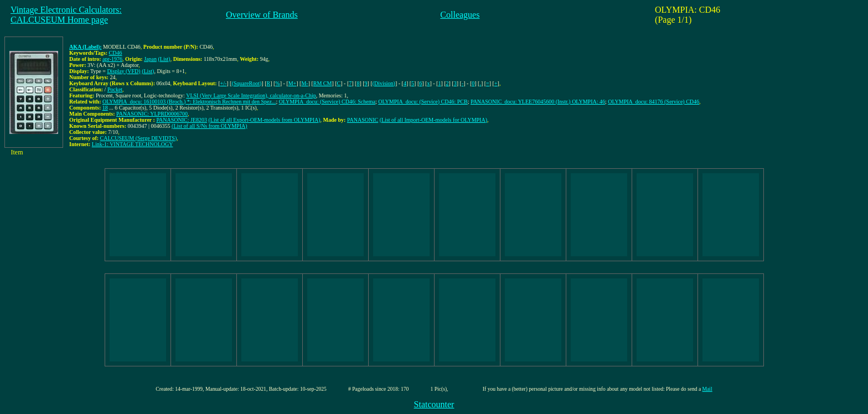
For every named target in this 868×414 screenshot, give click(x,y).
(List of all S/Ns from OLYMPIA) (210, 126)
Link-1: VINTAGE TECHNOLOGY (133, 144)
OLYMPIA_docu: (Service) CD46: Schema (327, 102)
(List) (164, 59)
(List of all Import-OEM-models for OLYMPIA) (433, 120)
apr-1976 (112, 59)
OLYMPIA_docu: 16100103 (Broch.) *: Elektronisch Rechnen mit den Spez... (189, 102)
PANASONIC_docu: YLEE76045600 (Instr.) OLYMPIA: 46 (538, 102)
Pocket (115, 89)
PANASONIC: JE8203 (182, 120)
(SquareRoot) (246, 83)
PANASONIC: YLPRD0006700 (152, 114)
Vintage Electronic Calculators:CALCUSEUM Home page (66, 15)
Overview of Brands (262, 15)
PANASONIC (363, 120)
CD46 (116, 53)
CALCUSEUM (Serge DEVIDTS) (139, 138)
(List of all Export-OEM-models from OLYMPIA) (265, 120)
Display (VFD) (123, 71)
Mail (707, 389)
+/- (224, 83)
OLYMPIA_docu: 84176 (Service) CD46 (653, 102)
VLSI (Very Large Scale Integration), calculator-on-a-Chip (251, 95)
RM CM (323, 83)
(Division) (384, 83)
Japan (150, 59)
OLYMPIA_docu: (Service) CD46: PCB (423, 102)
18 (105, 108)
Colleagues (460, 15)
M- (304, 83)
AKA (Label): (86, 47)
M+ (293, 83)
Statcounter (434, 404)
